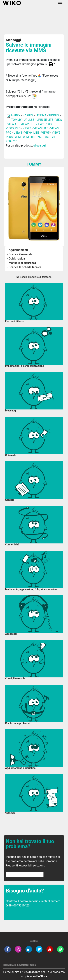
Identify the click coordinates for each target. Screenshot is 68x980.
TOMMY (16, 120)
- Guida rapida (16, 259)
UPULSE (29, 120)
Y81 (15, 141)
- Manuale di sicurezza (21, 263)
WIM (18, 137)
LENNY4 (41, 115)
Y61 (54, 137)
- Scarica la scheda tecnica (24, 267)
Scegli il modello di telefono (34, 277)
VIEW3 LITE (41, 128)
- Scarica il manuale (20, 254)
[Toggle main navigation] (60, 4)
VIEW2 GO (27, 124)
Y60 (47, 137)
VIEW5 (46, 133)
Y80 (8, 141)
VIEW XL (13, 124)
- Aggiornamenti (17, 250)
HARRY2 (28, 115)
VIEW (59, 120)
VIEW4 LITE (32, 133)
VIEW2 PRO (13, 128)
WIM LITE (29, 137)
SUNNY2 (54, 115)
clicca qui (39, 146)
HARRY (16, 115)
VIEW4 (18, 133)
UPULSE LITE (45, 120)
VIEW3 (27, 128)
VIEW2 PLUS (44, 124)
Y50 (40, 137)
